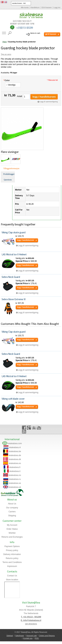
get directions (31, 624)
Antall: (20, 96)
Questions (8, 180)
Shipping (12, 516)
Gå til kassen (46, 7)
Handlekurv (35, 7)
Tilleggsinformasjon (9, 168)
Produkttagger (9, 174)
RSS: (37, 638)
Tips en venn (6, 54)
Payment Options (12, 546)
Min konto (25, 7)
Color (7, 80)
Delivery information (12, 554)
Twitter (34, 428)
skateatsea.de (15, 455)
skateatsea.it (15, 471)
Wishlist (12, 533)
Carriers (12, 512)
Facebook (24, 428)
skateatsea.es (15, 463)
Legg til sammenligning (49, 102)
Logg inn (57, 7)
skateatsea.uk (15, 487)
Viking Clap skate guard (14, 232)
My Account (12, 525)
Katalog (4, 33)
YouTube (39, 428)
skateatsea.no (15, 475)
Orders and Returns (47, 636)
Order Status (12, 529)
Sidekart (10, 636)
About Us (12, 504)
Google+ (29, 428)
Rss (24, 432)
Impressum (12, 566)
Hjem (5, 42)
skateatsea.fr (15, 467)
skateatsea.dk (15, 459)
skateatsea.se (15, 483)
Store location (12, 580)
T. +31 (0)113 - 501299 (31, 617)
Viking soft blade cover (13, 399)
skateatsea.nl (15, 447)
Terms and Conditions (12, 562)
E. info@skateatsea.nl (31, 620)
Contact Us (12, 576)
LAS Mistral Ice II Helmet (14, 254)
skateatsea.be (15, 451)
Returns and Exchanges (12, 537)
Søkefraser (20, 636)
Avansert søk (31, 636)
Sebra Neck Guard (11, 277)
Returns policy (12, 558)
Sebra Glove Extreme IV (14, 299)
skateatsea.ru (15, 479)
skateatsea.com (15, 443)
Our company (12, 508)
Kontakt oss (28, 638)
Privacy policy (12, 550)
